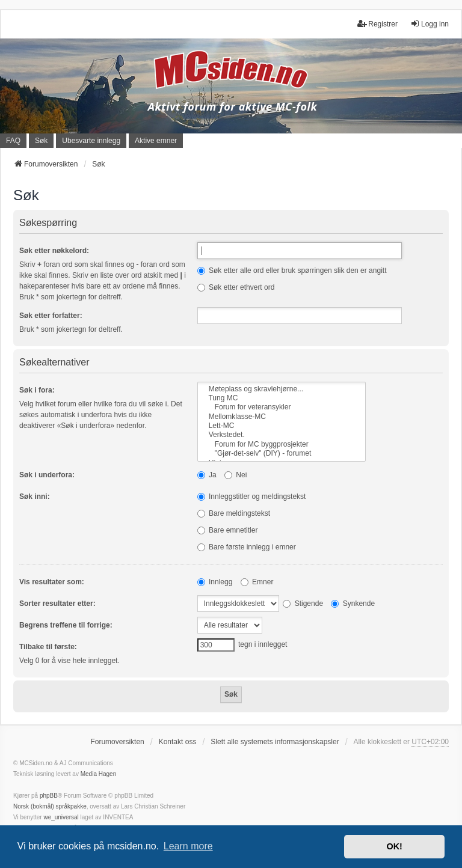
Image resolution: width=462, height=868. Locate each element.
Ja (207, 475)
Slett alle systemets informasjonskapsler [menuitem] (275, 742)
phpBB (49, 796)
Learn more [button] (188, 846)
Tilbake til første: (48, 647)
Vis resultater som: (52, 582)
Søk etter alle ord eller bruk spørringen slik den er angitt (292, 270)
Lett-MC (282, 426)
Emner (257, 582)
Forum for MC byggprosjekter (282, 445)
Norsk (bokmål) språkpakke (50, 806)
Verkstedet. (282, 435)
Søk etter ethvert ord (236, 287)
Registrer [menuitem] (377, 24)
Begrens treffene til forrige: (66, 625)
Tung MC (282, 398)
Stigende (303, 604)
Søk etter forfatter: (51, 316)
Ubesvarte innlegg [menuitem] (91, 141)
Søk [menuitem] (41, 141)
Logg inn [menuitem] (430, 24)
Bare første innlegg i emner (247, 547)
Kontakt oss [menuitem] (178, 742)
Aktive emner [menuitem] (156, 141)
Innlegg (215, 582)
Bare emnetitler (228, 530)
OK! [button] (394, 846)
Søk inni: (35, 497)
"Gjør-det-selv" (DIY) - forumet (282, 454)
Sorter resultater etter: (57, 604)
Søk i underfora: (47, 475)
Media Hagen (98, 774)
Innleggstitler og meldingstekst (252, 497)
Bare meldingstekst (234, 513)
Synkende (353, 604)
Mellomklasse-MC (282, 417)
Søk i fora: (37, 390)
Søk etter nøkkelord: (54, 251)
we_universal (61, 817)
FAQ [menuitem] (13, 141)
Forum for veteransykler (282, 407)
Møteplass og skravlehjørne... (282, 389)
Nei (236, 475)
